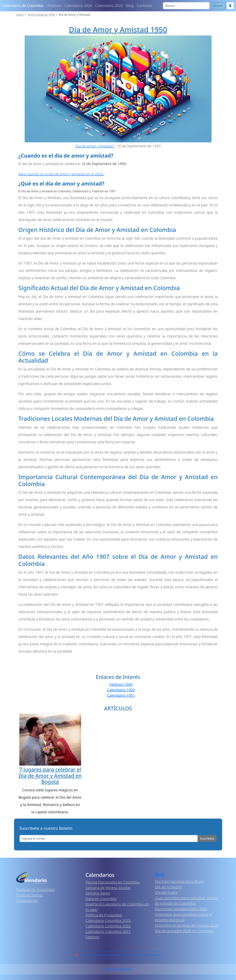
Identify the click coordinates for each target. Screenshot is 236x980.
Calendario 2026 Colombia (118, 969)
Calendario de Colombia (23, 6)
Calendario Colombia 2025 (108, 920)
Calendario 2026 (78, 6)
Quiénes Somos (30, 895)
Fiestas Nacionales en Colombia (113, 882)
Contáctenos (27, 901)
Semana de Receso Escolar (108, 888)
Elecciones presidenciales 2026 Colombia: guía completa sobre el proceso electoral (184, 914)
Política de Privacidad (104, 915)
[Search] (186, 6)
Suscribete (207, 839)
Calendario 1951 (121, 695)
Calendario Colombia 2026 (108, 926)
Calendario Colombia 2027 (108, 931)
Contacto (144, 6)
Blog (130, 6)
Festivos (54, 6)
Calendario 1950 (121, 690)
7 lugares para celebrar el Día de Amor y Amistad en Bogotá (50, 776)
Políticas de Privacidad (35, 890)
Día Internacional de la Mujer (180, 881)
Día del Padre (166, 892)
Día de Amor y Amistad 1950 (118, 30)
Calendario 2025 (109, 6)
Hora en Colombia (101, 899)
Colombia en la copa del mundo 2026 (187, 925)
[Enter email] (109, 839)
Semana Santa (98, 893)
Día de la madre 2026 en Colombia (184, 931)
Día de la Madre (168, 887)
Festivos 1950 (121, 684)
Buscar (218, 6)
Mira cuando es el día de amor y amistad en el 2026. (61, 174)
